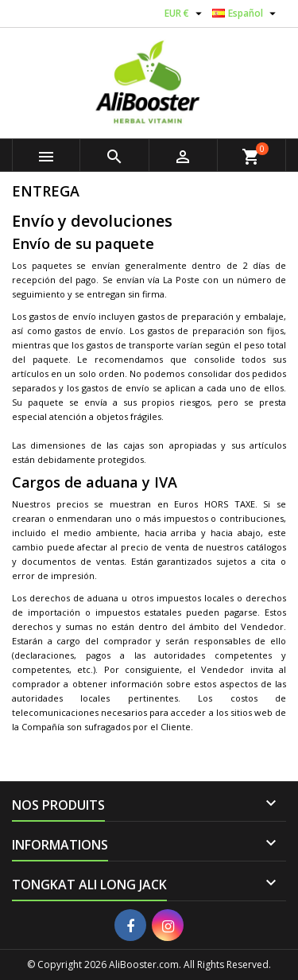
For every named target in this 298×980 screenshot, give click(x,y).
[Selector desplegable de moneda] (185, 14)
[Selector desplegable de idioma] (246, 14)
